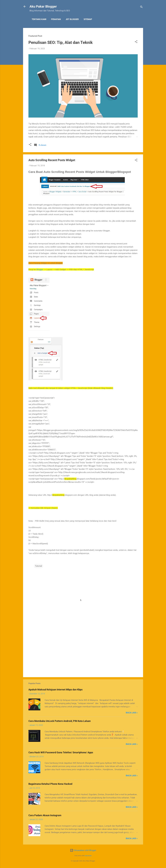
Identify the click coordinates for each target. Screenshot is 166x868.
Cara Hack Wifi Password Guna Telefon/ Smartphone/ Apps (61, 752)
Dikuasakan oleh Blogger (83, 850)
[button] (136, 42)
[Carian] (141, 7)
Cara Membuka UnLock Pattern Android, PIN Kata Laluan (60, 721)
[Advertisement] (83, 652)
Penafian (56, 19)
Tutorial (38, 566)
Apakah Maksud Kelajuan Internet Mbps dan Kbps (55, 690)
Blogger (40, 269)
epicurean (88, 856)
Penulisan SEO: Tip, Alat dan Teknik (61, 42)
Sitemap (88, 19)
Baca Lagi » (132, 713)
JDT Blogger (72, 19)
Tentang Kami (39, 19)
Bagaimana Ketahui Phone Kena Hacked (50, 784)
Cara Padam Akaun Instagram (45, 815)
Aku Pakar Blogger (43, 6)
